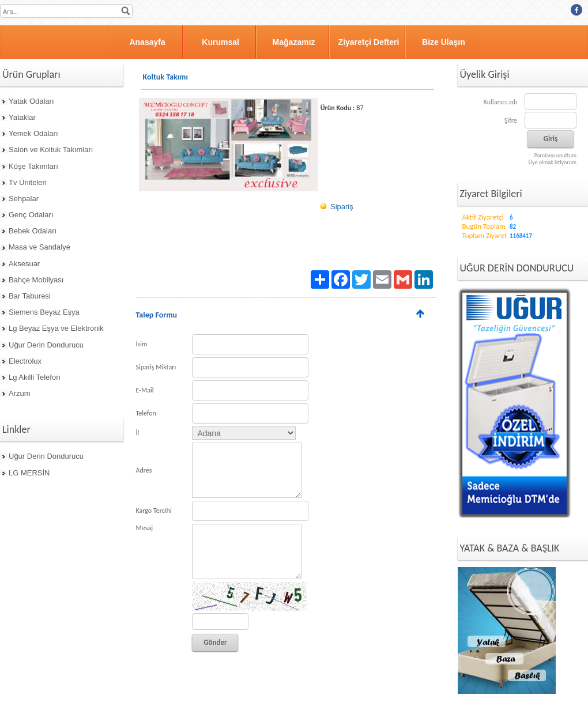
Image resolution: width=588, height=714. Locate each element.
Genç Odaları (31, 215)
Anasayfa (147, 42)
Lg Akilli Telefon (34, 377)
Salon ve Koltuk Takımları (51, 150)
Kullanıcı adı (500, 102)
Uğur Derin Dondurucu (46, 345)
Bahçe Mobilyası (36, 280)
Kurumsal (220, 42)
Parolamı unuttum (555, 155)
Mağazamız (294, 42)
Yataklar (22, 117)
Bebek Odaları (33, 231)
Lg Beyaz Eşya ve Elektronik (56, 328)
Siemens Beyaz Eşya (44, 312)
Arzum (20, 393)
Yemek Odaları (33, 133)
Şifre (511, 120)
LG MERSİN (29, 473)
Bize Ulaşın (444, 42)
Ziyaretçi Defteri (369, 42)
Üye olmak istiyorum (553, 162)
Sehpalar (24, 199)
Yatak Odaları (31, 101)
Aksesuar (24, 264)
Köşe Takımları (33, 166)
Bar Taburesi (30, 296)
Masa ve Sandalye (39, 247)
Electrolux (25, 361)
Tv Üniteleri (28, 182)
